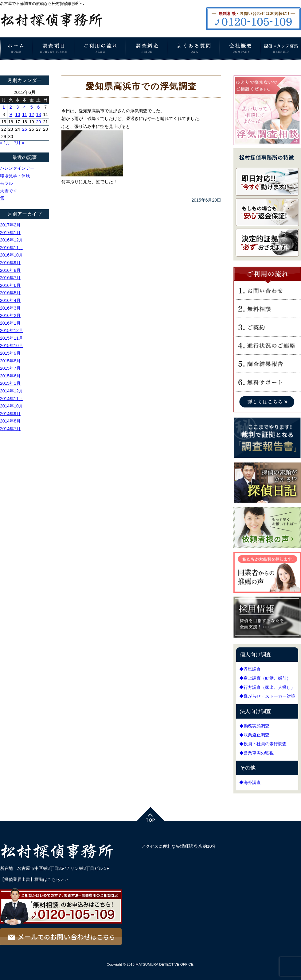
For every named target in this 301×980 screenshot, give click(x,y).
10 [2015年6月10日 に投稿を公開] (18, 114)
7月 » (19, 143)
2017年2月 (10, 225)
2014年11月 (12, 399)
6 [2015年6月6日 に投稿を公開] (38, 107)
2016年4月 (10, 300)
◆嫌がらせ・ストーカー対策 (267, 696)
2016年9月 (10, 263)
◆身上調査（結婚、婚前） (265, 678)
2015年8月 (10, 361)
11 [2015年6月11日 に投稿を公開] (25, 114)
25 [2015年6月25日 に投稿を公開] (25, 129)
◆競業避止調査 (254, 735)
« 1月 (5, 143)
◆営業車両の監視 (256, 753)
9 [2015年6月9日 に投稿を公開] (11, 114)
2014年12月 (12, 391)
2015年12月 (12, 330)
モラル (6, 183)
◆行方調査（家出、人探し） (267, 687)
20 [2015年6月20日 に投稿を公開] (39, 122)
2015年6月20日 (206, 200)
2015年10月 (12, 345)
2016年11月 (12, 248)
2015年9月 (10, 353)
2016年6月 (10, 285)
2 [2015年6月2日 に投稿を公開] (11, 107)
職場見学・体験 (15, 176)
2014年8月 (10, 421)
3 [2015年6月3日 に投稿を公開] (18, 107)
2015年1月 (10, 383)
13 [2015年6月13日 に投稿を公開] (39, 114)
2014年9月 (10, 414)
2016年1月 (10, 323)
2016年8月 (10, 270)
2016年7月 (10, 278)
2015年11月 (12, 338)
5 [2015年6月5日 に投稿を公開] (32, 107)
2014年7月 (10, 429)
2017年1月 (10, 233)
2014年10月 (12, 406)
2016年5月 (10, 293)
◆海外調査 (250, 782)
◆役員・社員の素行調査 (263, 744)
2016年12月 (12, 240)
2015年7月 (10, 368)
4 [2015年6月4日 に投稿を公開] (25, 107)
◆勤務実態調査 (254, 726)
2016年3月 (10, 308)
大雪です (9, 191)
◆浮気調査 (250, 669)
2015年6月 (10, 376)
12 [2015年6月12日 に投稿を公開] (32, 114)
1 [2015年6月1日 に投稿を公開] (4, 107)
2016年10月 (12, 255)
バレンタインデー (17, 168)
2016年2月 (10, 315)
